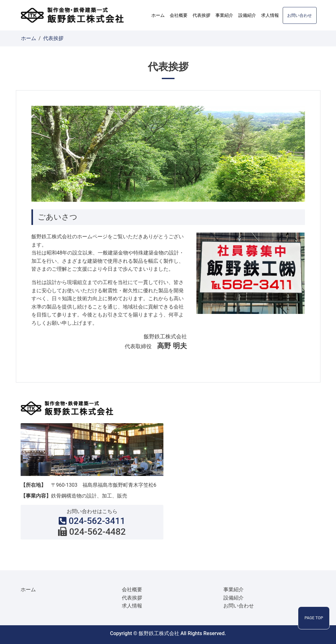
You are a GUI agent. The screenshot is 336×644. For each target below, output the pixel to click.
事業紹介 (224, 15)
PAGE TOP (314, 618)
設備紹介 (247, 15)
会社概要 (179, 15)
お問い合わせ (239, 606)
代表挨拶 (201, 15)
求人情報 (270, 15)
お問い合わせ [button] (300, 15)
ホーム (158, 15)
